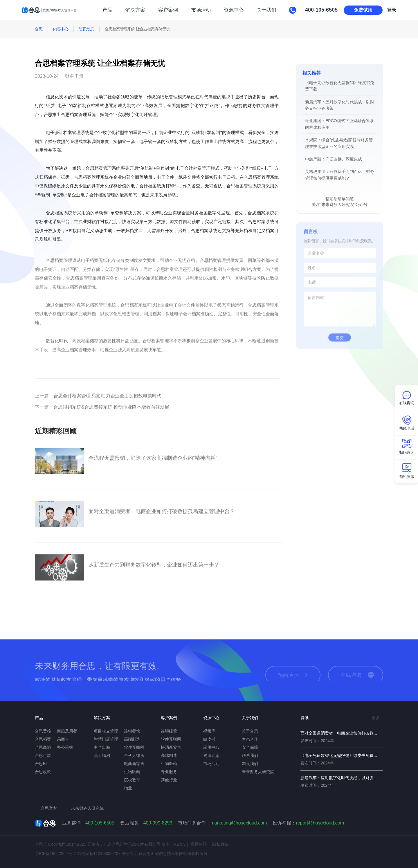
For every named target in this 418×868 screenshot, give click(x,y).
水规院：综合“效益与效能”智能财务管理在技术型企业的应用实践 (339, 143)
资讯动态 (87, 29)
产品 (107, 10)
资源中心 (234, 10)
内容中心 (61, 29)
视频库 (209, 731)
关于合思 (250, 731)
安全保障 (250, 747)
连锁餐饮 (132, 731)
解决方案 (135, 10)
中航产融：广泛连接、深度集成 (334, 159)
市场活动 (201, 10)
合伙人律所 (134, 755)
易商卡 (63, 739)
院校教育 (132, 780)
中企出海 (102, 747)
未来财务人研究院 (258, 772)
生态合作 (250, 739)
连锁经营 (169, 731)
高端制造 (132, 739)
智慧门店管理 (106, 739)
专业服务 (169, 772)
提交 (340, 343)
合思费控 (43, 731)
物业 (128, 788)
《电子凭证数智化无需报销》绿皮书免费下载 (340, 86)
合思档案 (43, 739)
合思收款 (43, 772)
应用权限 (199, 844)
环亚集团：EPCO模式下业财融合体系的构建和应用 (339, 124)
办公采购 (65, 747)
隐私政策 (220, 844)
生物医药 (132, 772)
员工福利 (102, 755)
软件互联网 (134, 747)
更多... (377, 718)
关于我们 (266, 10)
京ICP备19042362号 (53, 853)
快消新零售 (171, 747)
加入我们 (250, 764)
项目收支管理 (106, 731)
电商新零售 (134, 764)
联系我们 (250, 755)
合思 (39, 29)
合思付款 (43, 755)
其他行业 (169, 780)
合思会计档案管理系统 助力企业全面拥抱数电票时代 (98, 401)
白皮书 (209, 739)
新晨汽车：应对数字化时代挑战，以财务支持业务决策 (340, 105)
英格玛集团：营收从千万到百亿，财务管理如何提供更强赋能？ (340, 175)
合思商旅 (43, 747)
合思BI (41, 764)
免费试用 (363, 10)
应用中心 (211, 747)
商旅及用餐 (67, 731)
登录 (392, 10)
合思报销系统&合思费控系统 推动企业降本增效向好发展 (102, 412)
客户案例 (168, 10)
